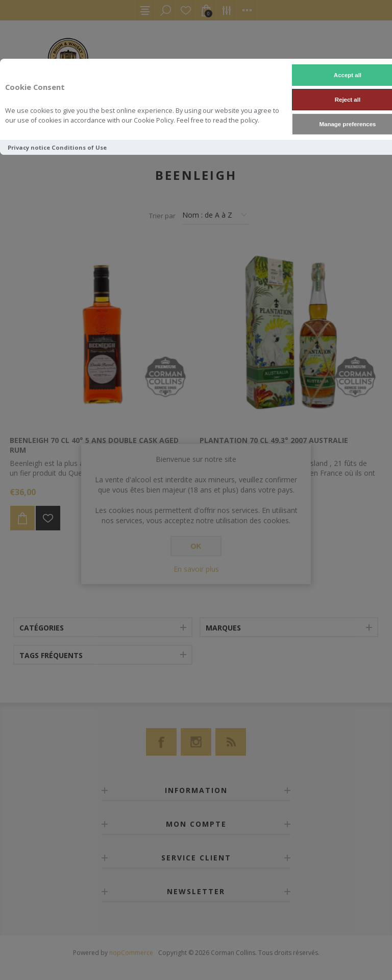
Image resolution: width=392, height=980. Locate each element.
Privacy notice (29, 147)
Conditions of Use (79, 147)
